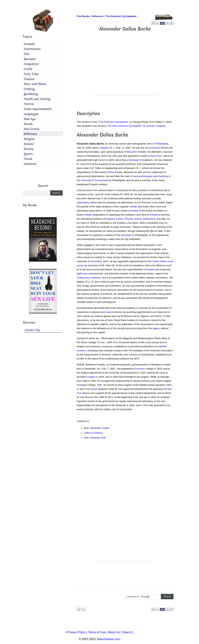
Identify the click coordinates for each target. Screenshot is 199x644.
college (88, 215)
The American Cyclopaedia (113, 122)
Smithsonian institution (89, 278)
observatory (83, 202)
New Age (30, 119)
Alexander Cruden (100, 428)
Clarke (111, 172)
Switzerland (149, 219)
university (86, 180)
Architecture (32, 49)
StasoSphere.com (109, 639)
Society (29, 149)
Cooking (29, 89)
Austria (138, 219)
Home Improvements (38, 109)
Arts (27, 54)
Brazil (94, 389)
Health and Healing (37, 99)
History (29, 104)
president (134, 211)
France (120, 219)
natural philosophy (143, 176)
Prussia (129, 219)
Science (29, 144)
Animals (29, 44)
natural (109, 312)
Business (30, 59)
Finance (29, 79)
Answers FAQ (32, 330)
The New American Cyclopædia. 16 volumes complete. (137, 126)
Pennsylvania (101, 180)
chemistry (163, 176)
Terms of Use (97, 632)
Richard (156, 148)
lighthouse (82, 274)
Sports (28, 154)
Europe (153, 215)
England (110, 219)
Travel (28, 159)
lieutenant (134, 160)
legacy (156, 328)
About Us (114, 632)
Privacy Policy (76, 632)
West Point (156, 156)
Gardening (31, 94)
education (126, 235)
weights (150, 269)
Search (127, 632)
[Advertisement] (125, 69)
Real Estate (31, 129)
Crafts (28, 69)
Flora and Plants (35, 84)
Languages (31, 114)
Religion (29, 139)
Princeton (140, 369)
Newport (104, 148)
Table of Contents (93, 433)
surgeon (91, 377)
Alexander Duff (98, 438)
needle (133, 207)
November (96, 261)
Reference (30, 134)
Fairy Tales (31, 74)
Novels (28, 124)
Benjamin (132, 152)
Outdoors (30, 164)
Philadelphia (162, 144)
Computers (31, 64)
